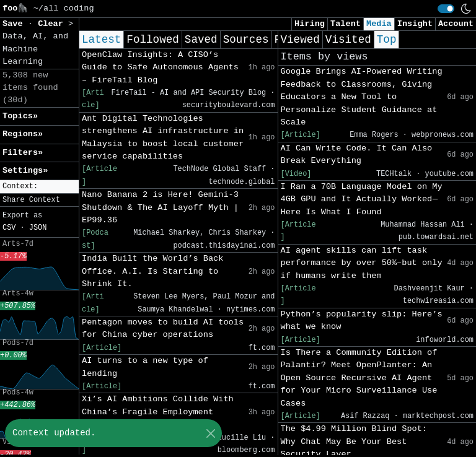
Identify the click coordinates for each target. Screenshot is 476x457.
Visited (348, 40)
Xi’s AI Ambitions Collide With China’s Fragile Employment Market (158, 412)
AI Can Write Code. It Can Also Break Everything (357, 155)
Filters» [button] (23, 153)
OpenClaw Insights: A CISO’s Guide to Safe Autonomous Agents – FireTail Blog (160, 67)
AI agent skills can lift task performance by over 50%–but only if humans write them (362, 263)
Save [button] (15, 24)
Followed (152, 40)
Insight (415, 24)
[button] (39, 187)
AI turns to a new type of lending (145, 367)
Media (379, 24)
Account (456, 24)
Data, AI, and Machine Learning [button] (35, 49)
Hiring (310, 24)
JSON (38, 228)
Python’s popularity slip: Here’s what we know (362, 320)
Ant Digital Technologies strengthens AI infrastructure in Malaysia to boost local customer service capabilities (163, 137)
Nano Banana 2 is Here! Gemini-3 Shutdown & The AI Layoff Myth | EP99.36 (160, 207)
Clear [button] (53, 24)
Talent (346, 24)
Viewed (300, 40)
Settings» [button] (25, 171)
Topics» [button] (20, 116)
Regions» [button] (23, 134)
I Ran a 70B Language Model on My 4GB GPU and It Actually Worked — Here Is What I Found (362, 199)
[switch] (446, 9)
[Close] (210, 433)
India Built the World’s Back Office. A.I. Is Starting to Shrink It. (152, 271)
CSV (9, 228)
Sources (246, 40)
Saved (201, 40)
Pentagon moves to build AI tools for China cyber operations (163, 329)
